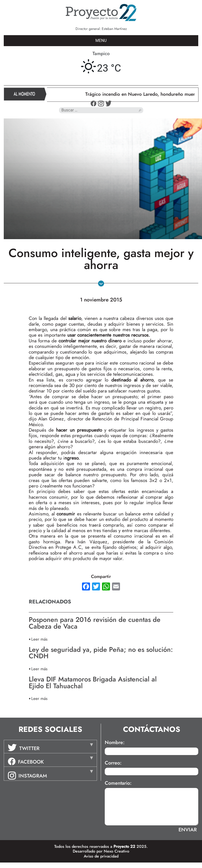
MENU (101, 41)
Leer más (39, 639)
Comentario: (118, 783)
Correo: (113, 763)
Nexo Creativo (116, 851)
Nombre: (115, 743)
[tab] (50, 747)
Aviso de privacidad (101, 856)
